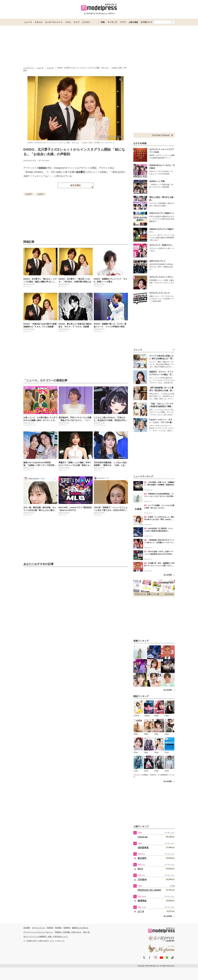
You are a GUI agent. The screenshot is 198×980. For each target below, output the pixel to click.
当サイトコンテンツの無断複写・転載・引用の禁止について (46, 937)
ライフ (77, 22)
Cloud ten (143, 837)
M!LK (140, 869)
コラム (68, 22)
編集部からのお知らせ (80, 928)
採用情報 (67, 928)
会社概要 (27, 928)
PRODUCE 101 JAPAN (149, 890)
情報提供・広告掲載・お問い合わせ (68, 932)
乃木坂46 (142, 880)
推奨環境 (58, 928)
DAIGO (42, 168)
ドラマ (123, 22)
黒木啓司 (142, 858)
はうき (141, 911)
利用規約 (50, 928)
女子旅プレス (147, 22)
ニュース (28, 22)
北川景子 (81, 172)
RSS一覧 (86, 932)
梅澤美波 (142, 901)
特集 (103, 22)
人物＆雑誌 (133, 22)
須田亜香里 (143, 848)
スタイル (38, 22)
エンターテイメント (54, 22)
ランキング (112, 22)
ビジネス (86, 22)
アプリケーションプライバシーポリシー (38, 932)
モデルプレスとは (38, 928)
